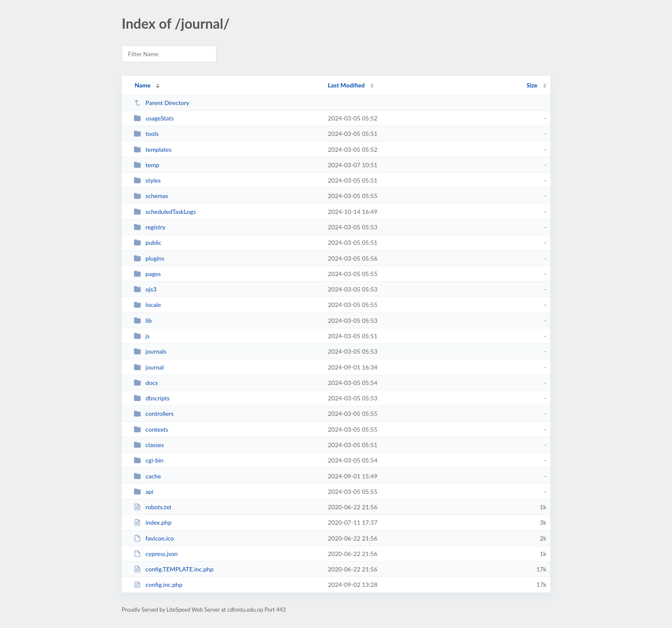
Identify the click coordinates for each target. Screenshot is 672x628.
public (147, 242)
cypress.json (156, 554)
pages (147, 274)
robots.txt (153, 507)
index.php (153, 522)
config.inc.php (158, 584)
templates (153, 149)
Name (142, 85)
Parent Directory (162, 103)
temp (146, 165)
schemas (151, 196)
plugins (149, 258)
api (144, 491)
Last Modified (346, 85)
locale (147, 305)
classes (149, 445)
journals (150, 351)
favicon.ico (154, 538)
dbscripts (151, 398)
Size (532, 85)
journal (149, 367)
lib (143, 320)
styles (147, 180)
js (142, 336)
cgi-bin (148, 460)
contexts (151, 429)
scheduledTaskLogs (165, 212)
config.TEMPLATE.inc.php (174, 569)
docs (146, 383)
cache (147, 476)
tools (146, 134)
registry (150, 227)
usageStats (154, 118)
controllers (154, 413)
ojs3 (145, 289)
